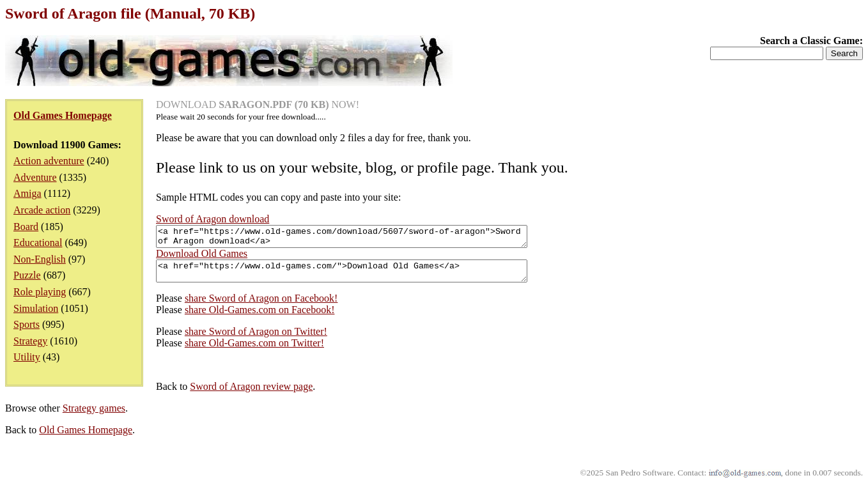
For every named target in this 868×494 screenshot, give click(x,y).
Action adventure (49, 161)
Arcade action (42, 210)
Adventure (35, 177)
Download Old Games (202, 257)
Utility (27, 357)
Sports (27, 324)
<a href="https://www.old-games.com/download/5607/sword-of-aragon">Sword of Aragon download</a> (364, 238)
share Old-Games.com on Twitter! (254, 351)
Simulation (36, 308)
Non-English (40, 259)
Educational (38, 243)
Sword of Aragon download (213, 219)
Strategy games (94, 416)
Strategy (30, 341)
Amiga (27, 193)
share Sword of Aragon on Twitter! (256, 339)
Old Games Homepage (86, 437)
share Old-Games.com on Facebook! (260, 317)
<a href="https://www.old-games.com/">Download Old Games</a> (364, 277)
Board (26, 227)
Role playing (40, 292)
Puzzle (27, 275)
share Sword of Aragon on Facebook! (261, 306)
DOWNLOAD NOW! (258, 104)
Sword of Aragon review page (251, 394)
